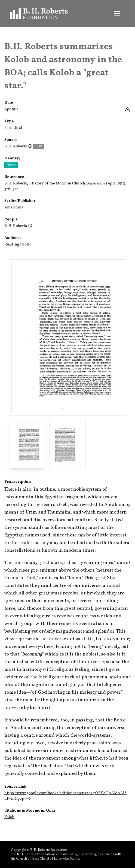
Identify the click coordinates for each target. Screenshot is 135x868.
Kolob (9, 817)
